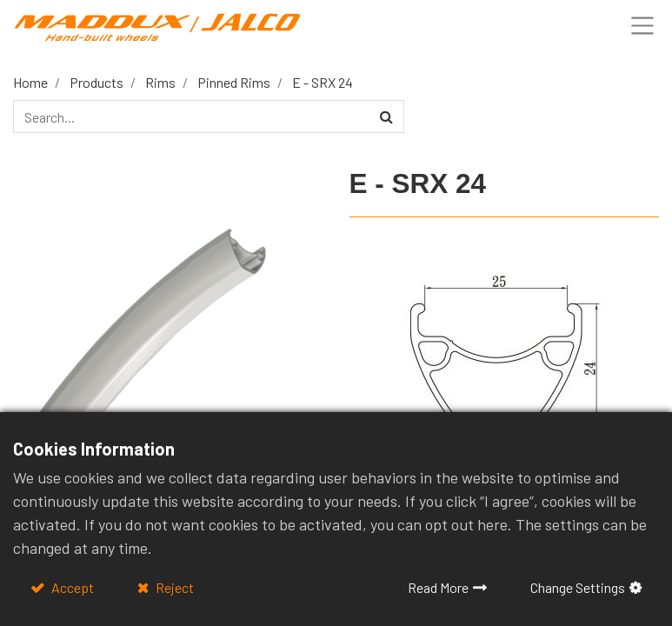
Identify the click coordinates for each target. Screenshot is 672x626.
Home (30, 82)
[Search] (386, 117)
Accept (71, 587)
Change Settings (578, 587)
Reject (173, 587)
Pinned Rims (234, 82)
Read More (438, 587)
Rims (160, 82)
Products (96, 82)
